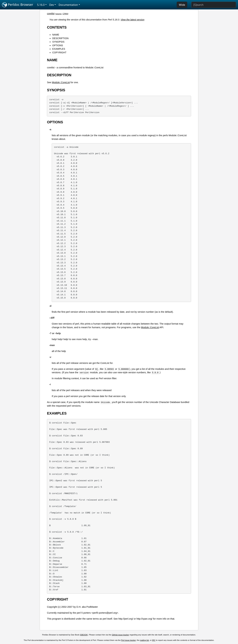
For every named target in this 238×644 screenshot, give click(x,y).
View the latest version (133, 20)
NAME (56, 35)
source (59, 14)
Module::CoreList (61, 82)
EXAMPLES (59, 49)
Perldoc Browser (18, 5)
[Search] (214, 5)
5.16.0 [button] (41, 5)
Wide (182, 5)
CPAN (65, 14)
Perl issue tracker (128, 640)
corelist (51, 14)
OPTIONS (58, 45)
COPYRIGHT (59, 52)
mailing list (144, 640)
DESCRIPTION (60, 38)
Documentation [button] (68, 5)
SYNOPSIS (58, 42)
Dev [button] (52, 5)
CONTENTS (57, 27)
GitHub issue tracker (120, 635)
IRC (154, 640)
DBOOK (84, 635)
